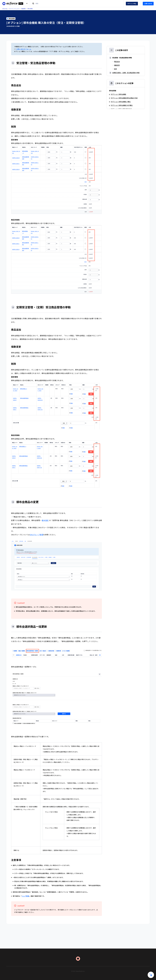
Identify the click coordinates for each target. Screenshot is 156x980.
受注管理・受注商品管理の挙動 (122, 58)
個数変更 (117, 65)
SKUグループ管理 (37, 535)
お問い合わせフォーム (24, 49)
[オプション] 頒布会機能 (118, 94)
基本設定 (45, 520)
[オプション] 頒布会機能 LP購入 (121, 102)
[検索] (77, 4)
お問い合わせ (148, 4)
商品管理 (23, 9)
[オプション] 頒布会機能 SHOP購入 (122, 105)
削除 (116, 69)
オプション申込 (132, 4)
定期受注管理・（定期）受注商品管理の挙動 (126, 73)
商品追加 (117, 62)
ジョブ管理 (25, 896)
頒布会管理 (30, 9)
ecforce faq (5, 9)
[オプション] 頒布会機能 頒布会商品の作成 (124, 98)
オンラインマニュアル (14, 9)
